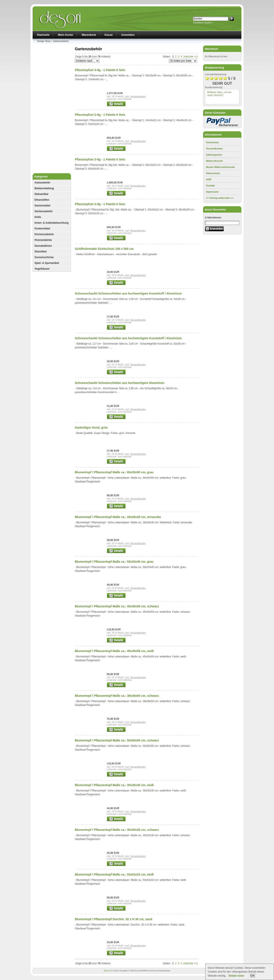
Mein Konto (66, 35)
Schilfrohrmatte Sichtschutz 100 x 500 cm (104, 249)
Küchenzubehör (44, 234)
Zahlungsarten (214, 155)
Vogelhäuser (42, 269)
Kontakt (210, 186)
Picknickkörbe (43, 240)
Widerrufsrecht (214, 161)
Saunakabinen (43, 246)
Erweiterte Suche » (203, 23)
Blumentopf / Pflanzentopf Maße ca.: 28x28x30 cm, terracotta (118, 517)
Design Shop (44, 41)
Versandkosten (138, 96)
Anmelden (128, 35)
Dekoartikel (41, 194)
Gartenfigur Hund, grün (91, 428)
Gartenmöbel (42, 206)
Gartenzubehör (61, 41)
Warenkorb (89, 35)
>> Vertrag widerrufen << (220, 198)
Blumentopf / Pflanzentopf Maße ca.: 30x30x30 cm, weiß (114, 785)
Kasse (108, 35)
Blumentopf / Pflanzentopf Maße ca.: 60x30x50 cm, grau (114, 472)
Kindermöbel (42, 229)
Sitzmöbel (41, 252)
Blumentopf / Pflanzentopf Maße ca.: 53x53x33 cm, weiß (114, 874)
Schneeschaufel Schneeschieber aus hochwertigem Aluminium (120, 383)
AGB (209, 179)
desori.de (107, 971)
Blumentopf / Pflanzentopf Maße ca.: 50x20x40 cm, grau (114, 562)
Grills (38, 217)
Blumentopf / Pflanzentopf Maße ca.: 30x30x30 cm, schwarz (117, 830)
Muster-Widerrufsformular (221, 167)
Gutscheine (212, 142)
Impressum (212, 192)
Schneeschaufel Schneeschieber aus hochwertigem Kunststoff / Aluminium (128, 293)
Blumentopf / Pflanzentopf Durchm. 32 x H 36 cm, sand (113, 919)
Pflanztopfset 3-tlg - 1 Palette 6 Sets (100, 70)
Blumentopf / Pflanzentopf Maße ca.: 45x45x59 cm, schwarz (117, 606)
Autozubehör (42, 183)
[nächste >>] (191, 57)
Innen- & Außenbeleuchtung (52, 223)
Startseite (43, 35)
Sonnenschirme (44, 257)
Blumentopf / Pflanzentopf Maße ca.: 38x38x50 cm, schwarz (117, 696)
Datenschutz (213, 173)
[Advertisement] (52, 109)
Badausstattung (44, 188)
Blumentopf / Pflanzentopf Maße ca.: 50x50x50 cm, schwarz (117, 740)
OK (253, 976)
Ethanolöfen (42, 200)
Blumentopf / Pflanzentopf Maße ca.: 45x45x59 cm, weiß (114, 651)
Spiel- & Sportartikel (47, 263)
